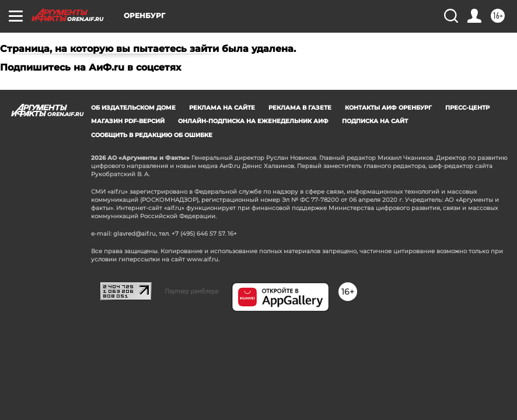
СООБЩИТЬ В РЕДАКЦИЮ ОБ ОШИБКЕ (152, 135)
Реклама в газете (300, 108)
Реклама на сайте (222, 108)
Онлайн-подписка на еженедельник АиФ (253, 121)
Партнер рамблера (192, 291)
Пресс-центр (467, 108)
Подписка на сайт (375, 121)
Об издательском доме (133, 108)
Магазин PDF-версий (128, 121)
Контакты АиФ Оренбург (388, 108)
